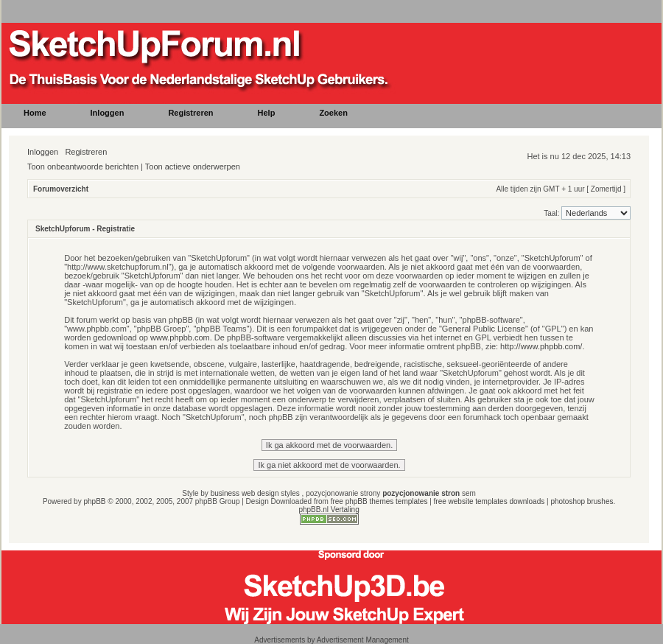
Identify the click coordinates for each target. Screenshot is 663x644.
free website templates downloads (490, 501)
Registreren (86, 152)
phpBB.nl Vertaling (329, 510)
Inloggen (43, 152)
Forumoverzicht (61, 189)
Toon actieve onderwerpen (193, 167)
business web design (245, 493)
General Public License (484, 329)
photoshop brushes (582, 501)
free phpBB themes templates (379, 501)
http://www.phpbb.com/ (541, 346)
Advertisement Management (363, 640)
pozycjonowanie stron (421, 493)
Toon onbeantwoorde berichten (83, 167)
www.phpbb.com (180, 337)
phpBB (94, 501)
